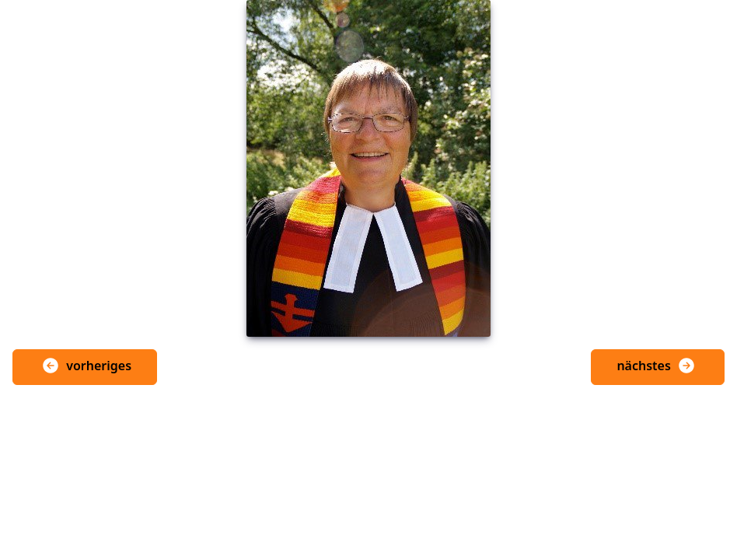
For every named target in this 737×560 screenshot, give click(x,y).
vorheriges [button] (86, 366)
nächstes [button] (656, 366)
